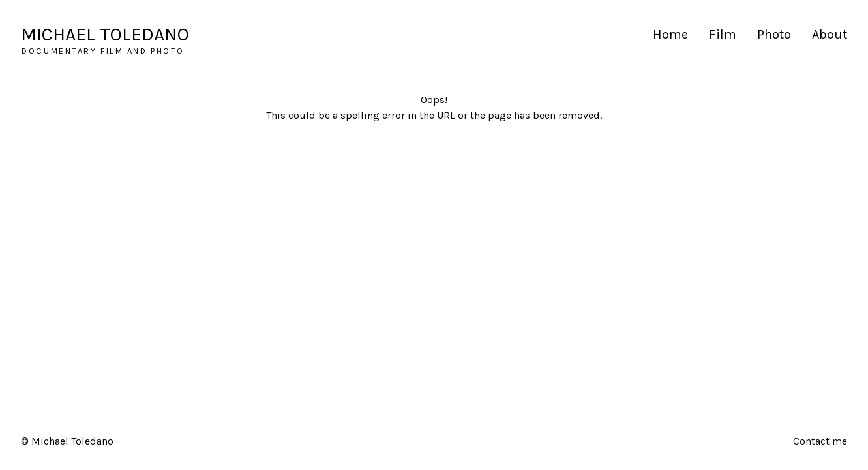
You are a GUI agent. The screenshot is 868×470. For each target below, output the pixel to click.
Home (670, 34)
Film (723, 34)
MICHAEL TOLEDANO (105, 34)
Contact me (820, 441)
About (830, 34)
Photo (774, 34)
